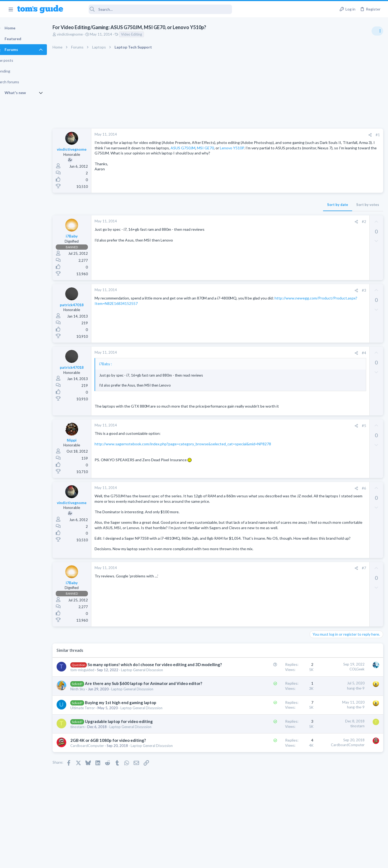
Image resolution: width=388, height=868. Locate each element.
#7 (277, 589)
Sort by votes (281, 205)
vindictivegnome (79, 34)
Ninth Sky (87, 721)
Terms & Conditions (245, 861)
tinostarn (87, 759)
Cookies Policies (174, 861)
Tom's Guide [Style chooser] (344, 823)
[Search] (151, 9)
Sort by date (251, 205)
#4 (277, 353)
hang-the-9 (269, 715)
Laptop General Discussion (151, 697)
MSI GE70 (128, 153)
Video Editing (141, 34)
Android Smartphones (329, 382)
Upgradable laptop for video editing (128, 754)
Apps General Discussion (331, 470)
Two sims (319, 393)
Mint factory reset (335, 367)
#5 (277, 431)
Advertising (136, 861)
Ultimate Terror (92, 740)
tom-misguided (92, 697)
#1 (291, 135)
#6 (277, 493)
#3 (277, 290)
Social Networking (326, 444)
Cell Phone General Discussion (335, 408)
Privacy (208, 861)
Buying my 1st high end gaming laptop (130, 735)
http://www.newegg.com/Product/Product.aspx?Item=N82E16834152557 (174, 303)
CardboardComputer (97, 778)
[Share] (283, 135)
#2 (277, 222)
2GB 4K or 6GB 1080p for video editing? (117, 773)
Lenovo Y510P (155, 153)
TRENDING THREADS (320, 293)
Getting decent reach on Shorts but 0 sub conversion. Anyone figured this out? (347, 424)
